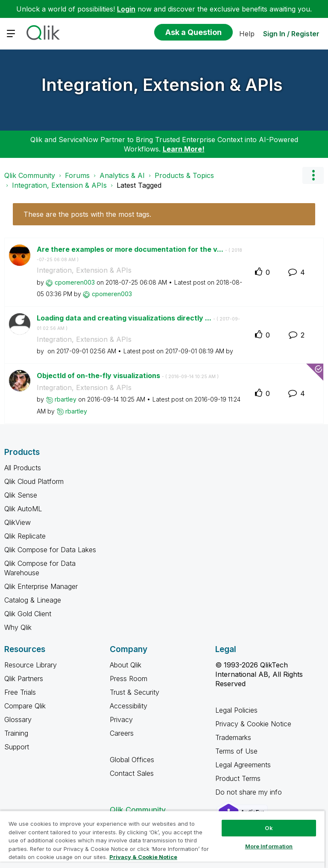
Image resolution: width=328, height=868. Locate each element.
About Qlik (126, 665)
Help (247, 34)
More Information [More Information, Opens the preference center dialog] (269, 846)
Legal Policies (236, 710)
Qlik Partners (24, 679)
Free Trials (20, 692)
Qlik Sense (21, 495)
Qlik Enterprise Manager (41, 586)
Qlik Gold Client (28, 614)
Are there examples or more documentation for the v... (139, 254)
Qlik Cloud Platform (34, 481)
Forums (77, 175)
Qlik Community (30, 175)
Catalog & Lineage (33, 600)
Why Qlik (18, 627)
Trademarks (233, 737)
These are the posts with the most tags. (87, 214)
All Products (23, 468)
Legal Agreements (243, 765)
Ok (269, 828)
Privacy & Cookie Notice (253, 724)
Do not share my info (250, 792)
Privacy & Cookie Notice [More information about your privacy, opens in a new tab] (143, 857)
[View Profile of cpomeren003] (75, 282)
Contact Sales (132, 773)
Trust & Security (135, 692)
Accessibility (129, 706)
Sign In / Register (291, 34)
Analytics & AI (122, 175)
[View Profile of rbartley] (66, 399)
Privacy (121, 719)
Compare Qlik (25, 706)
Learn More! (184, 149)
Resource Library (31, 665)
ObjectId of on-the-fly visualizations (128, 376)
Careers (122, 733)
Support (17, 747)
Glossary (18, 719)
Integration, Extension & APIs (162, 85)
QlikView (18, 522)
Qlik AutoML (23, 509)
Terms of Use (236, 751)
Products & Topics (184, 175)
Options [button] (313, 175)
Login (126, 9)
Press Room (129, 679)
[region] (162, 839)
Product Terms (238, 778)
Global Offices (132, 760)
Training (16, 733)
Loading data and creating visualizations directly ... (138, 323)
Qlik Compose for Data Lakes (50, 550)
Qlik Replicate (25, 536)
